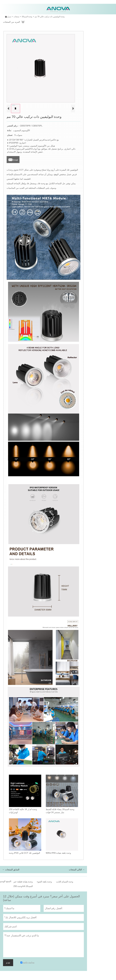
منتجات (16, 17)
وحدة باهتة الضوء (44, 882)
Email (13, 159)
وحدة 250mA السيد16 (23, 886)
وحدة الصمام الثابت (65, 882)
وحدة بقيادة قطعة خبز (23, 882)
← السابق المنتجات (11, 870)
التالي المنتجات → (77, 870)
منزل (8, 17)
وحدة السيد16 (27, 17)
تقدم (8, 963)
